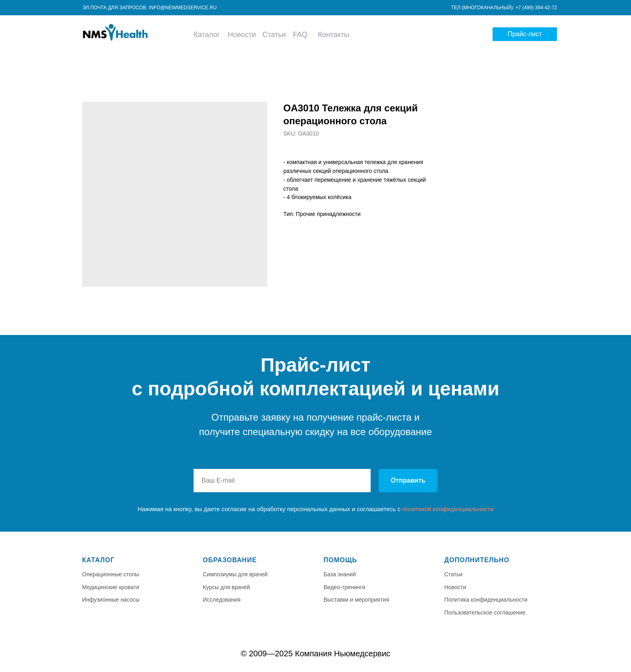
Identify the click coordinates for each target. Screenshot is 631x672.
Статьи (274, 35)
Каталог (207, 35)
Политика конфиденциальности (486, 600)
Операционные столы (111, 574)
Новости (242, 35)
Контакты (334, 35)
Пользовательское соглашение (485, 612)
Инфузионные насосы (111, 600)
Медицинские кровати (111, 587)
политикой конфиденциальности (448, 509)
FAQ (300, 35)
